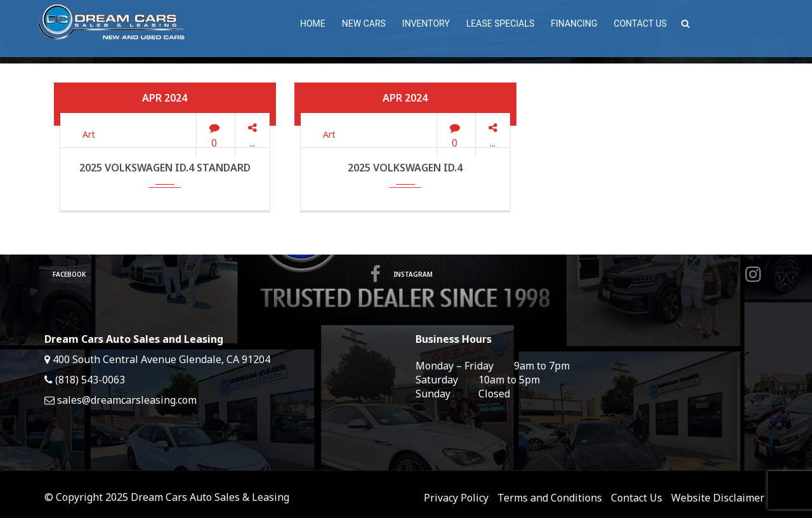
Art (89, 134)
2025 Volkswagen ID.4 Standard (165, 168)
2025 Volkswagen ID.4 (405, 168)
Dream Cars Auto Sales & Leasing (210, 497)
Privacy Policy (456, 498)
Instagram (580, 274)
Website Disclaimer (718, 498)
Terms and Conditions (550, 498)
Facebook (219, 274)
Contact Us (637, 498)
